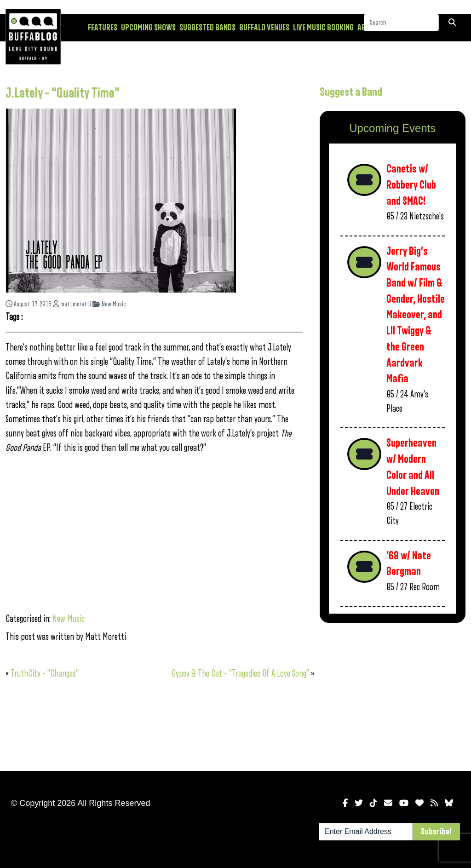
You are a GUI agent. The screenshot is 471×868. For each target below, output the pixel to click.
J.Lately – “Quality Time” (63, 93)
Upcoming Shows (148, 28)
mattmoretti (72, 304)
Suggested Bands (207, 28)
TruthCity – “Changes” (45, 674)
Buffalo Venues (264, 28)
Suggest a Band (351, 92)
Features (103, 28)
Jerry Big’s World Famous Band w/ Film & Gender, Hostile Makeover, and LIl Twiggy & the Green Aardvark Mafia (416, 315)
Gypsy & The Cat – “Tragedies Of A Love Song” (240, 674)
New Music (109, 304)
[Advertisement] (393, 695)
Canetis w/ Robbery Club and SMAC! (411, 185)
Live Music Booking (323, 28)
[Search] (401, 27)
